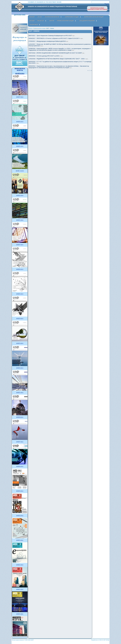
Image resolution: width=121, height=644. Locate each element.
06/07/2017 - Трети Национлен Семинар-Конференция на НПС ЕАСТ (52, 36)
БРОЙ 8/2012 (20, 417)
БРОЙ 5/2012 (20, 491)
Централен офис (20, 15)
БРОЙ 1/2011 (20, 614)
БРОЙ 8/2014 (20, 74)
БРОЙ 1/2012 (20, 589)
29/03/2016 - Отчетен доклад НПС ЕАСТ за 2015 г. (46, 56)
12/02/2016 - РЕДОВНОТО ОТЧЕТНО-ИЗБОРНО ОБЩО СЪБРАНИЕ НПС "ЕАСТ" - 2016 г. (59, 59)
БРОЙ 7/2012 (20, 442)
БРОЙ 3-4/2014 (20, 171)
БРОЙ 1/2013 (20, 393)
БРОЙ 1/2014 (20, 220)
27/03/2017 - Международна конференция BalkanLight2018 (49, 41)
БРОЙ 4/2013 (20, 319)
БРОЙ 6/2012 (20, 466)
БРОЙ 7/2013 (20, 245)
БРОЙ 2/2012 (20, 565)
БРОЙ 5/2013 (20, 294)
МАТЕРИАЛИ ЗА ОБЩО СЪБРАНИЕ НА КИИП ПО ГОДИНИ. (97, 9)
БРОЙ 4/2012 (20, 516)
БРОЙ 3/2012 (20, 540)
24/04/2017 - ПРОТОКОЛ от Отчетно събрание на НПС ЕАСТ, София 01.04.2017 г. (56, 38)
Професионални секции (39, 28)
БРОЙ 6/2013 (20, 269)
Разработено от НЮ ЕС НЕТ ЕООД (100, 640)
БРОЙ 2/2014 (20, 195)
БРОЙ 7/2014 (20, 97)
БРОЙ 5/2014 (20, 146)
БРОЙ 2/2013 (20, 368)
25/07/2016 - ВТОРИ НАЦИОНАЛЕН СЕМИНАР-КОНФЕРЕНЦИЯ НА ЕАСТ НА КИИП (57, 53)
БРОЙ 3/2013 (20, 343)
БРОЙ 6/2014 (20, 122)
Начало (30, 28)
